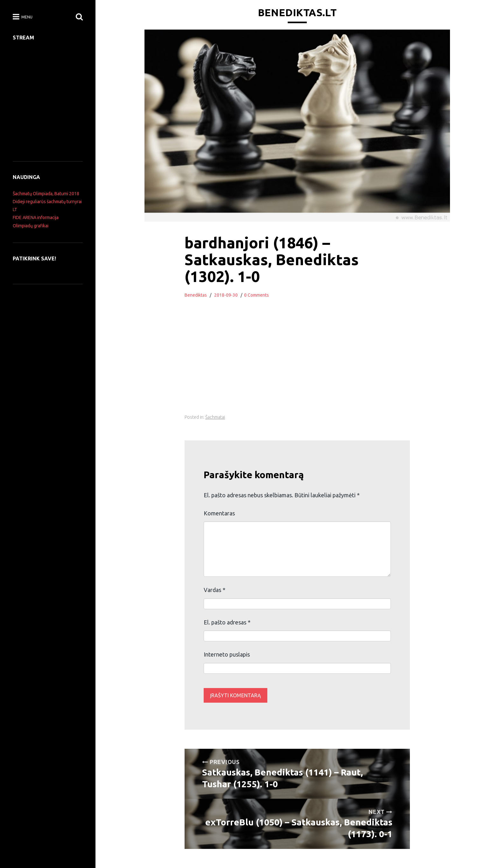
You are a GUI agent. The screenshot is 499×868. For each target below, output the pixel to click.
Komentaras (219, 513)
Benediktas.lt (297, 12)
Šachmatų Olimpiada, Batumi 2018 (46, 194)
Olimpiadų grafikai (31, 226)
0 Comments (257, 295)
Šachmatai (215, 417)
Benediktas (196, 295)
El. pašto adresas (227, 622)
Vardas (214, 590)
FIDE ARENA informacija (36, 217)
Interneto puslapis (227, 654)
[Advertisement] (297, 363)
